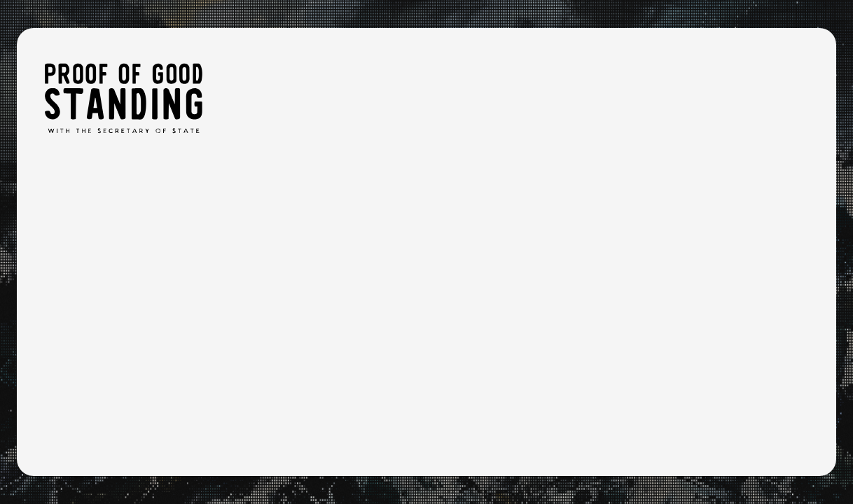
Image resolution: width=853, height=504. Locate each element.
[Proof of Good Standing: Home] (123, 98)
